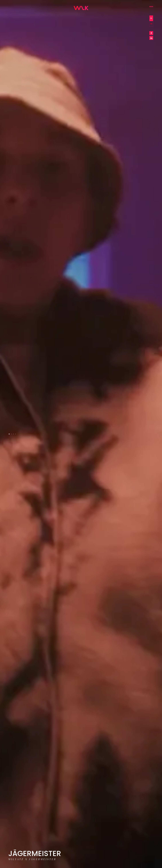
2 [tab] (11, 434)
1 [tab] (9, 434)
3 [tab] (13, 434)
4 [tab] (15, 434)
